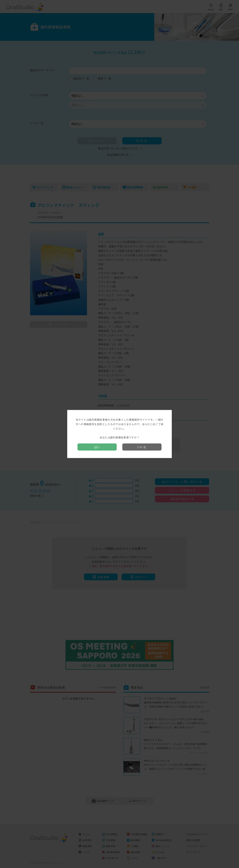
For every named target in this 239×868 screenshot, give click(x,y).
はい (97, 447)
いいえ (142, 447)
